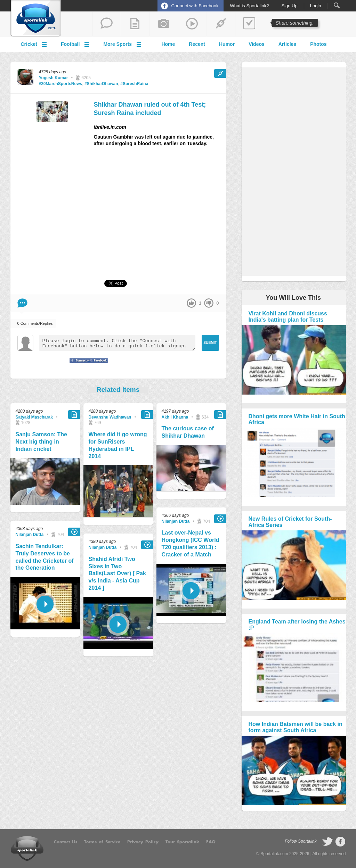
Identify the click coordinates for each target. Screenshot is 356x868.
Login (316, 6)
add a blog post (135, 24)
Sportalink (36, 18)
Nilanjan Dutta (30, 535)
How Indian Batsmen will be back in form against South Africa (296, 727)
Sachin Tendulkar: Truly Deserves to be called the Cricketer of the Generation (45, 557)
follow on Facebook (340, 842)
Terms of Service (102, 842)
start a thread (107, 24)
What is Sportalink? (249, 6)
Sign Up (289, 6)
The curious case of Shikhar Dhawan (188, 432)
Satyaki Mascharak (34, 417)
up (191, 303)
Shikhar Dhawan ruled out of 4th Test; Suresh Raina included (150, 109)
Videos (257, 44)
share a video (192, 24)
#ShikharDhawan (101, 84)
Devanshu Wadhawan (110, 417)
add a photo (164, 24)
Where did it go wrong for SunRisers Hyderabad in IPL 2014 (118, 445)
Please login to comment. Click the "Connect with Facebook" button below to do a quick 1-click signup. (117, 343)
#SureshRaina (134, 84)
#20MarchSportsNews (61, 84)
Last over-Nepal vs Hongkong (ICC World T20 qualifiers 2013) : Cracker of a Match (191, 543)
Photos (318, 44)
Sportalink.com (274, 854)
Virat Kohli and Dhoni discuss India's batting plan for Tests (288, 317)
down (209, 303)
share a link (221, 24)
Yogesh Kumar (54, 78)
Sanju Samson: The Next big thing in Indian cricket (41, 442)
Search (337, 5)
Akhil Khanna (175, 417)
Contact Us (66, 842)
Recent (197, 44)
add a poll (249, 24)
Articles (287, 44)
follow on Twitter (327, 842)
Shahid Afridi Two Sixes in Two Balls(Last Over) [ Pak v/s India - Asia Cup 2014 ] (117, 573)
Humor (227, 44)
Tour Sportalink (182, 842)
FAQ (211, 842)
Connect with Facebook (195, 6)
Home (168, 44)
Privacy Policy (143, 842)
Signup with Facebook (87, 365)
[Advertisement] (160, 213)
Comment (22, 303)
